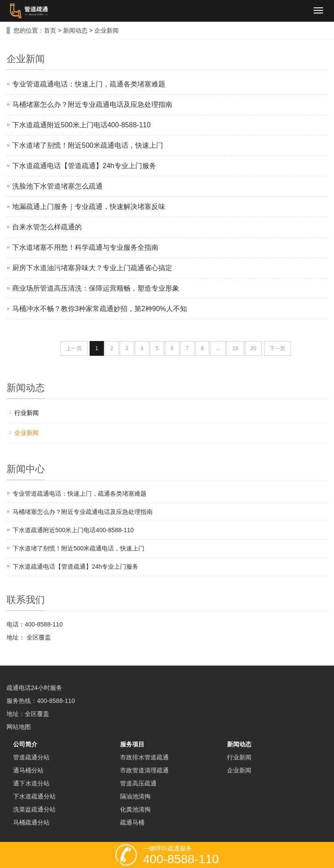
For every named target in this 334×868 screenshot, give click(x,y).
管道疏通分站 (31, 757)
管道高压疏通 (138, 783)
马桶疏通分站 (31, 822)
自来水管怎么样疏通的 (47, 227)
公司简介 (25, 744)
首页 (50, 30)
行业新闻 (27, 413)
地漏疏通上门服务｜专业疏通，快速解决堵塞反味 (89, 207)
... (218, 348)
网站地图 (19, 727)
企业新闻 (107, 30)
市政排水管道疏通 (144, 757)
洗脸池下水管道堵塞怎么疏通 (57, 186)
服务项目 (132, 744)
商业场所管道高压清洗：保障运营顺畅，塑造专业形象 (96, 288)
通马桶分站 (28, 770)
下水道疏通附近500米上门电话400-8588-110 (81, 125)
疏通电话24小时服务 (34, 688)
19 (235, 348)
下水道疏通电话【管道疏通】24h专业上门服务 (84, 166)
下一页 (277, 348)
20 (253, 348)
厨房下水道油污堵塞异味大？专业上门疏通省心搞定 (92, 268)
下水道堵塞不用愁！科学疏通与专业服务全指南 (85, 247)
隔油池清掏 (135, 796)
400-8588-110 (56, 701)
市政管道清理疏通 (144, 770)
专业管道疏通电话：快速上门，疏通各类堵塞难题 (89, 84)
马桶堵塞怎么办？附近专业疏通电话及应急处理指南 (92, 104)
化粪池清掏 (135, 809)
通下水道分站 (31, 783)
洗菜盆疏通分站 (34, 809)
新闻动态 (75, 30)
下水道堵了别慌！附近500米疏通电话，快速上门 (88, 145)
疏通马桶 (132, 822)
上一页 (74, 348)
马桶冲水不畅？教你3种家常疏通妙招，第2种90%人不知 (100, 309)
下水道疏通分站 (34, 796)
